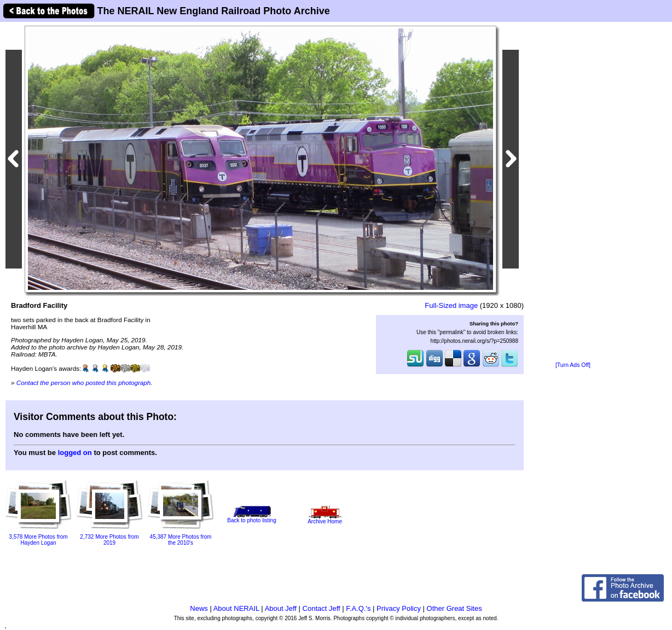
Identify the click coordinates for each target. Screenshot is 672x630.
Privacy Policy (399, 608)
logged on (75, 453)
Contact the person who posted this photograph (84, 383)
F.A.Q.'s (358, 608)
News (199, 608)
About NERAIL (236, 608)
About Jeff (281, 608)
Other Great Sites (454, 608)
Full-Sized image (451, 305)
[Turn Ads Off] (573, 365)
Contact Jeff (321, 608)
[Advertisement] (573, 192)
